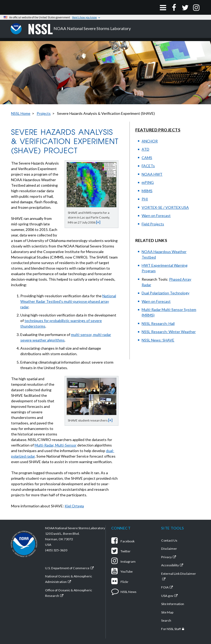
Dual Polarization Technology (166, 293)
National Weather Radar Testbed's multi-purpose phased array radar (68, 301)
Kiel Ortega (74, 506)
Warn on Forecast (156, 216)
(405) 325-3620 (56, 550)
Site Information (173, 604)
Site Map (167, 612)
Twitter (121, 551)
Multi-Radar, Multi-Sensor (56, 445)
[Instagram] (196, 7)
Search (166, 620)
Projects (44, 113)
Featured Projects (158, 130)
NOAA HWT (152, 174)
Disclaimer (169, 549)
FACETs (148, 166)
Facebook (123, 541)
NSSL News (124, 592)
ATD (145, 149)
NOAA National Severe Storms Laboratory (79, 29)
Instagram (123, 561)
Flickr (120, 582)
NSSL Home (21, 113)
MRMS (147, 191)
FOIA (165, 587)
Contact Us (169, 540)
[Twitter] (185, 7)
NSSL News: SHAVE (158, 340)
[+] (98, 222)
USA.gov (167, 596)
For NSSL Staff (171, 629)
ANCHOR (150, 141)
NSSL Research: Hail (158, 323)
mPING (148, 182)
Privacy (166, 557)
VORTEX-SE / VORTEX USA (165, 207)
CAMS (147, 158)
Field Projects (153, 224)
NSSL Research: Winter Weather (169, 332)
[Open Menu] (163, 7)
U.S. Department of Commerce (67, 568)
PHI (145, 199)
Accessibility (170, 565)
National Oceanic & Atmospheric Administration (69, 579)
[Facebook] (174, 7)
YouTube (122, 571)
